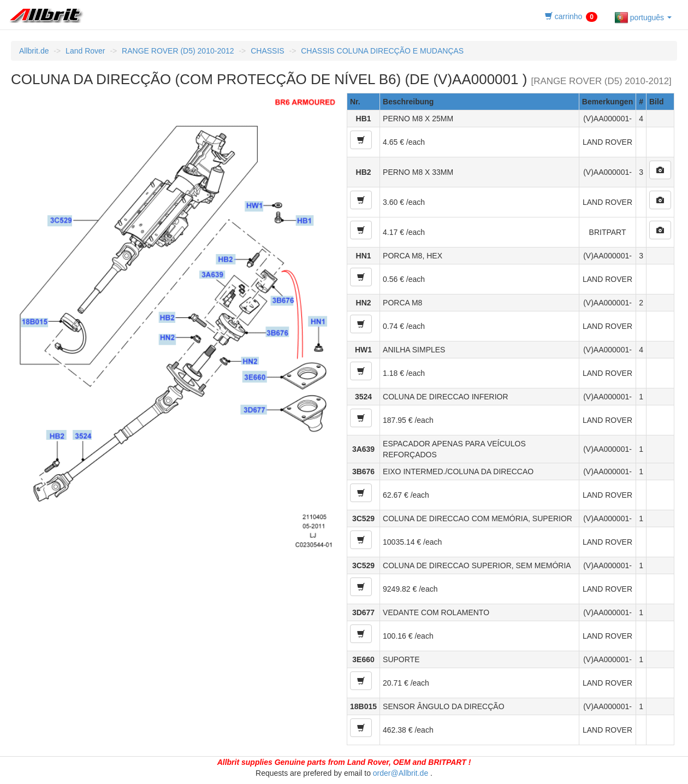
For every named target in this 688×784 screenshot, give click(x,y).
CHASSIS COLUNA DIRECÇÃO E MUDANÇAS (382, 51)
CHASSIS (267, 51)
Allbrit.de (34, 51)
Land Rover (85, 51)
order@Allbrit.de (401, 773)
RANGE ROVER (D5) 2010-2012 (178, 51)
